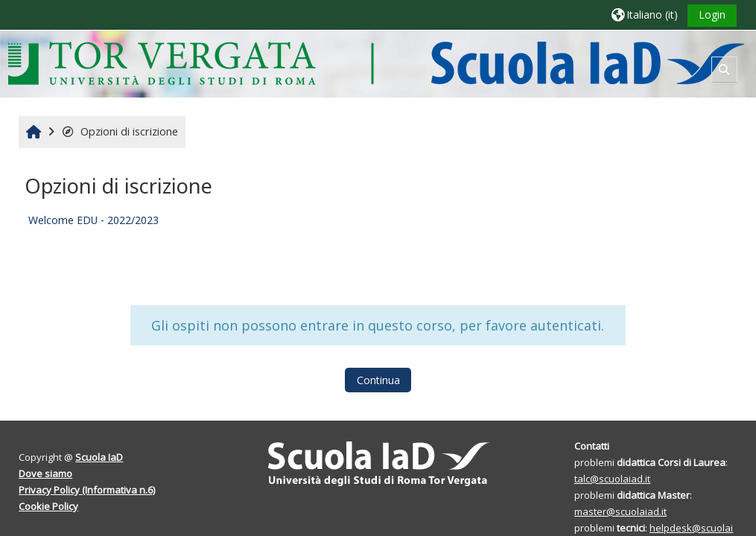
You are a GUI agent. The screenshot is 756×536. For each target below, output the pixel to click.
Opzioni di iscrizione (120, 131)
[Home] (376, 63)
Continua (378, 380)
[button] (645, 15)
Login (712, 15)
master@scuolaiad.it (620, 511)
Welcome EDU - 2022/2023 (93, 220)
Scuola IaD (99, 457)
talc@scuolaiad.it (612, 479)
